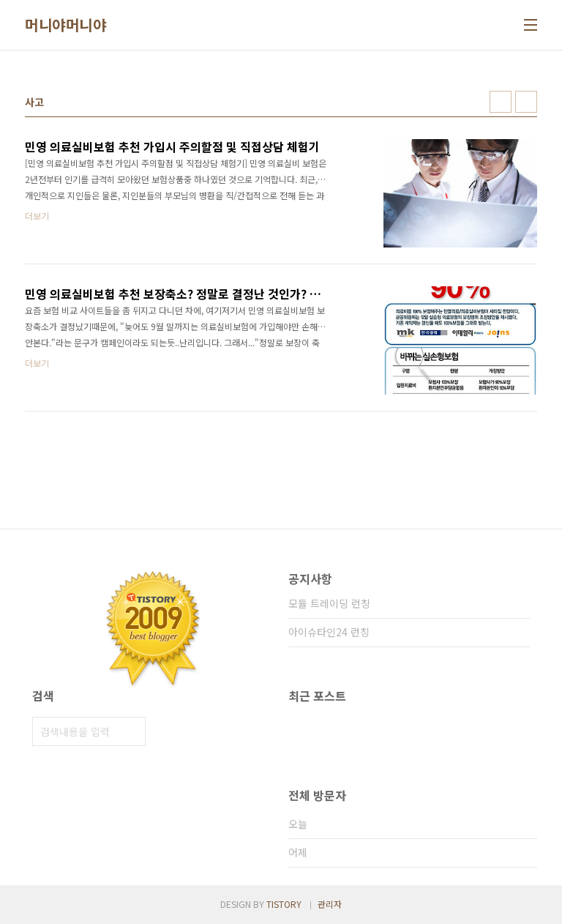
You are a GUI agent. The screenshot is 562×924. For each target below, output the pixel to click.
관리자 (330, 904)
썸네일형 (501, 102)
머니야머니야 (65, 25)
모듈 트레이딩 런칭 (329, 603)
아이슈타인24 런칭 (329, 632)
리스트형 (526, 102)
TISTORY (284, 904)
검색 (131, 731)
